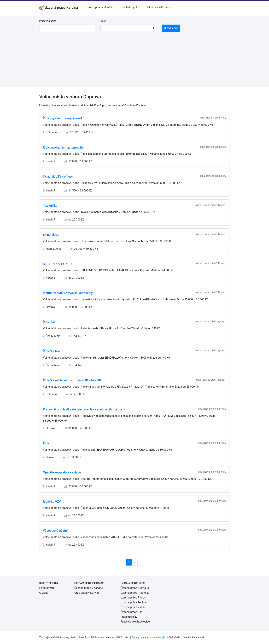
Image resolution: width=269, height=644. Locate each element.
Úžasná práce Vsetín (133, 607)
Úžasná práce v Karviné (89, 588)
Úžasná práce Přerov (133, 598)
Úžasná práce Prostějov (135, 593)
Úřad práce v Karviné (87, 593)
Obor (103, 21)
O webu (44, 593)
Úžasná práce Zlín (131, 612)
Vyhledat (171, 28)
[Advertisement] (134, 63)
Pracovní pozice (48, 21)
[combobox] (128, 28)
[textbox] (107, 28)
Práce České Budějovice (135, 622)
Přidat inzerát (47, 588)
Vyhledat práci (130, 7)
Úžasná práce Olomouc (135, 588)
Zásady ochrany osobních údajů (148, 637)
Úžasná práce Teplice (134, 602)
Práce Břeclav (129, 617)
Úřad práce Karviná (159, 7)
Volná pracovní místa (101, 7)
